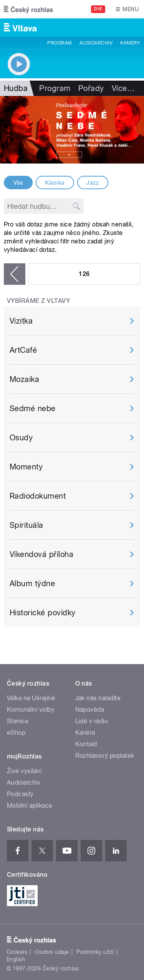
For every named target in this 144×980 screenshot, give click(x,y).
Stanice (18, 721)
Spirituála (26, 525)
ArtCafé (23, 350)
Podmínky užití (95, 952)
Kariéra (85, 733)
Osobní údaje (52, 952)
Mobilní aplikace (30, 806)
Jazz (93, 183)
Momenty (26, 467)
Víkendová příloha (41, 554)
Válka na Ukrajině (31, 698)
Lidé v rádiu (92, 721)
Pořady (91, 88)
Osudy (21, 438)
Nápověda (90, 710)
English (16, 959)
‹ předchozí (15, 274)
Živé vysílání (24, 771)
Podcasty (20, 794)
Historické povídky (43, 613)
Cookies (17, 952)
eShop (16, 733)
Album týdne (32, 583)
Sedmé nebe (33, 408)
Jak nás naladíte (98, 698)
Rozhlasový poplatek (105, 756)
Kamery (130, 43)
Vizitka (21, 321)
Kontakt (86, 744)
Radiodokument (38, 496)
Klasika (55, 183)
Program (59, 43)
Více (123, 88)
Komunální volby (31, 710)
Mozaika (24, 379)
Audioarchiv (96, 43)
